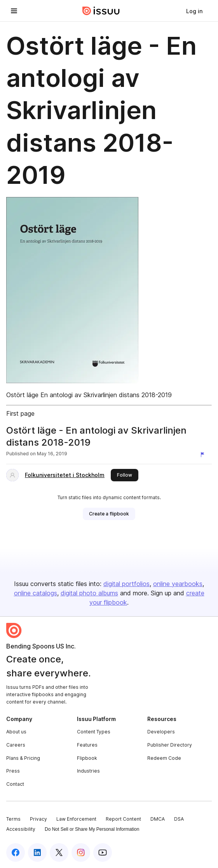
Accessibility (21, 829)
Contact (15, 784)
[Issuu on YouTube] (103, 852)
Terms (13, 819)
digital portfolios (126, 584)
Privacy (38, 819)
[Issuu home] (101, 11)
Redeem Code (164, 758)
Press (13, 771)
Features (87, 745)
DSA (179, 819)
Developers (161, 732)
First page (20, 413)
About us (16, 732)
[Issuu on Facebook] (16, 852)
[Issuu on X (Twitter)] (59, 852)
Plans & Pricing (23, 758)
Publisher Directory (170, 745)
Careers (16, 745)
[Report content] (204, 455)
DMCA (158, 819)
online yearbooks (178, 584)
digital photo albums (89, 593)
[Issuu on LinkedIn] (37, 852)
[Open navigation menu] (14, 11)
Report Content (123, 819)
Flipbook (87, 758)
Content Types (94, 732)
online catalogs (36, 593)
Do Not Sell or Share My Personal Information (92, 829)
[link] (194, 11)
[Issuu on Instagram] (81, 852)
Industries (88, 771)
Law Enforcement (76, 819)
